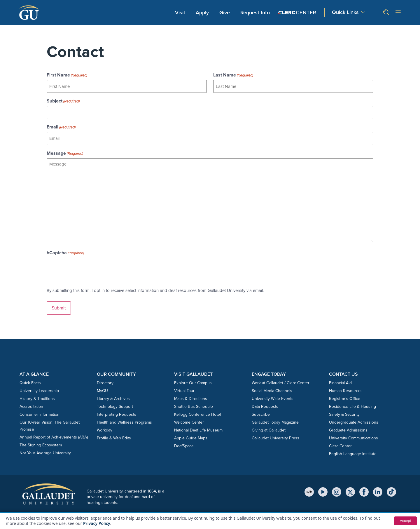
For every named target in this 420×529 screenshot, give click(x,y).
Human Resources (346, 386)
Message (65, 150)
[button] (384, 12)
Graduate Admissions (348, 426)
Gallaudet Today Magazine (275, 418)
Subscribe (261, 410)
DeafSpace (184, 441)
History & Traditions (37, 394)
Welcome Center (189, 418)
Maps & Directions (191, 394)
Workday (105, 426)
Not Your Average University (45, 448)
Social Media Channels (272, 386)
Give (225, 13)
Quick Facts (30, 378)
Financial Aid (340, 378)
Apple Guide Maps (191, 433)
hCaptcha (65, 249)
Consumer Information (40, 410)
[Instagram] (337, 487)
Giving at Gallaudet (269, 426)
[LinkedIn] (378, 487)
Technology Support (115, 402)
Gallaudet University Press (275, 433)
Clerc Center (340, 441)
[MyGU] (309, 487)
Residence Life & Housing (352, 402)
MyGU (102, 386)
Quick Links (345, 12)
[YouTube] (323, 487)
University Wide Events (273, 394)
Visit (180, 13)
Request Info (255, 13)
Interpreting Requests (117, 410)
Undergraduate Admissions (354, 418)
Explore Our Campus (193, 378)
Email (61, 125)
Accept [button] (405, 521)
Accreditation (31, 402)
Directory (105, 378)
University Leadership (39, 386)
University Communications (353, 433)
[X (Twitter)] (350, 487)
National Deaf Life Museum (198, 426)
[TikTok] (391, 487)
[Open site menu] (398, 13)
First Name (67, 75)
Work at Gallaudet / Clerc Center (281, 378)
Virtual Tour (184, 386)
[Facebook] (364, 487)
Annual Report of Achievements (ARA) (54, 433)
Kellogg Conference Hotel (197, 410)
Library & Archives (113, 394)
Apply (203, 12)
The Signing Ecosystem (41, 440)
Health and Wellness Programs (124, 418)
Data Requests (265, 402)
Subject (63, 100)
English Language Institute (353, 449)
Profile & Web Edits (114, 433)
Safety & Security (344, 410)
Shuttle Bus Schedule (194, 402)
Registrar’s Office (345, 394)
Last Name (233, 75)
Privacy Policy (97, 523)
